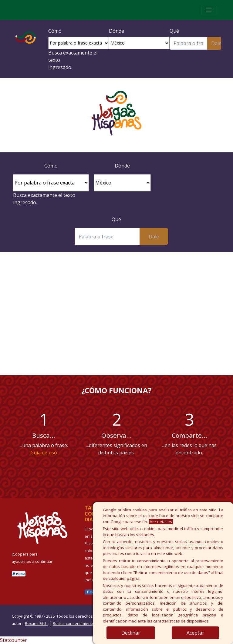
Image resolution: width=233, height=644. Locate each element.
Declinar (131, 633)
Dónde (116, 31)
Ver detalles (161, 522)
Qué (174, 31)
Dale (216, 43)
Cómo (55, 31)
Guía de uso (44, 453)
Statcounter (14, 640)
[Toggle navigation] (209, 10)
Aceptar (195, 633)
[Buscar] (188, 43)
